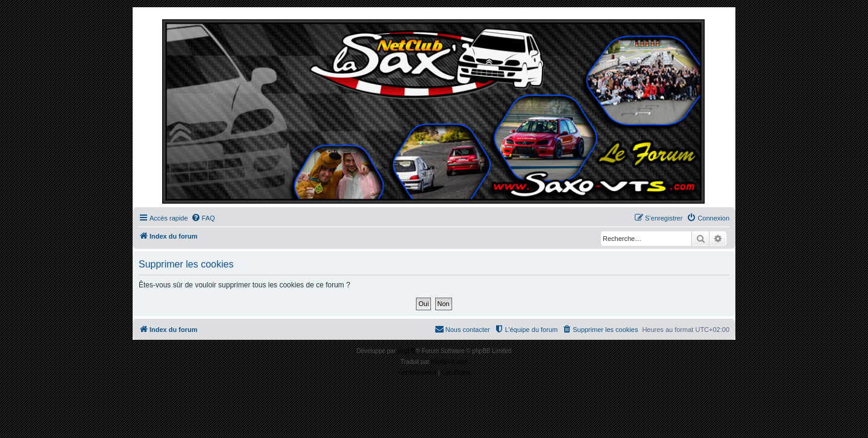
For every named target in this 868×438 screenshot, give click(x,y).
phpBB (406, 351)
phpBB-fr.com (449, 362)
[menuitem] (203, 218)
